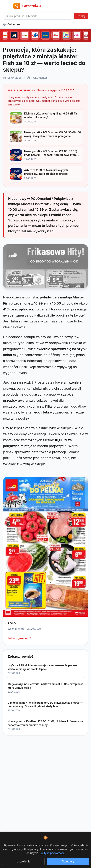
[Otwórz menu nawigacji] (7, 6)
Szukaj (81, 16)
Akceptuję (68, 861)
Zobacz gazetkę (20, 638)
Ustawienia (23, 861)
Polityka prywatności (53, 853)
